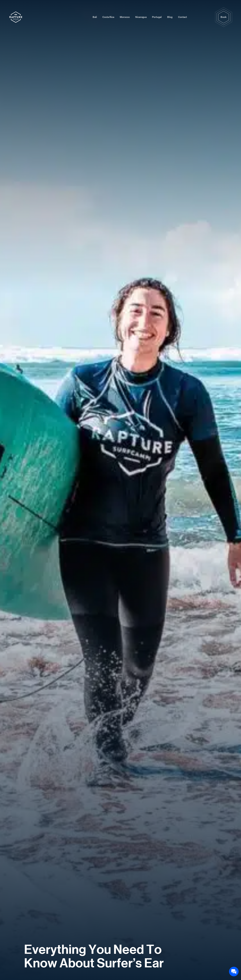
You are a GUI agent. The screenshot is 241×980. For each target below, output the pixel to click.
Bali (95, 17)
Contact (182, 17)
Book (224, 17)
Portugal (157, 17)
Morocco (125, 17)
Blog (170, 17)
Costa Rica (108, 17)
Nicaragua (141, 17)
